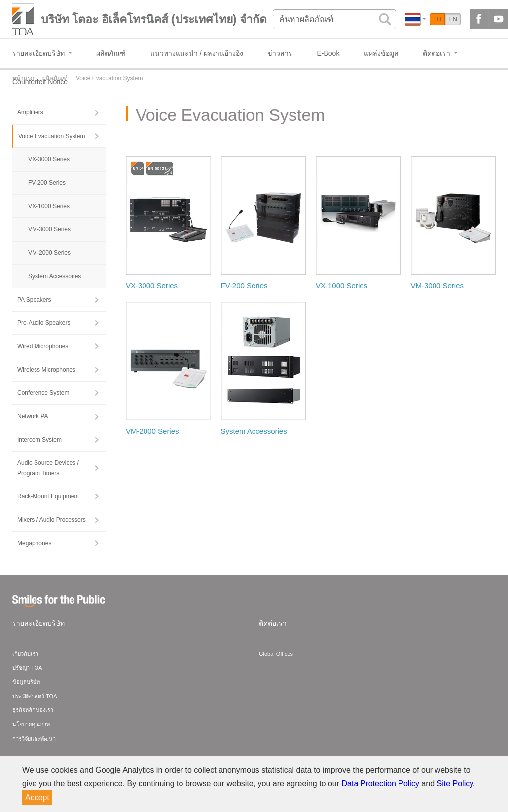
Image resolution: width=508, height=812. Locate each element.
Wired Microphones (43, 346)
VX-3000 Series (49, 159)
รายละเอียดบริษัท (38, 623)
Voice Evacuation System (52, 136)
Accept (37, 797)
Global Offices (276, 654)
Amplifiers (30, 112)
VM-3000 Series (49, 229)
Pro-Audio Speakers (44, 323)
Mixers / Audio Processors (52, 520)
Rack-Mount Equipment (48, 496)
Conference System (43, 393)
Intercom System (39, 440)
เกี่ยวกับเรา (25, 654)
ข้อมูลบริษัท (26, 682)
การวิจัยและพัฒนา (34, 739)
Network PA (33, 416)
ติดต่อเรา (273, 623)
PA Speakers (34, 300)
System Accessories (54, 276)
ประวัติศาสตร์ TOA (35, 696)
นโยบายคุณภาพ (31, 724)
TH (437, 19)
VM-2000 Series (49, 253)
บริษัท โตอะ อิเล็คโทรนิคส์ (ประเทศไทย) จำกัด (154, 19)
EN (453, 19)
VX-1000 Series (49, 206)
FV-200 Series (47, 183)
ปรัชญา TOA (27, 668)
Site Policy (455, 784)
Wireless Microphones (46, 370)
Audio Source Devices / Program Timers (48, 468)
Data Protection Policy (381, 784)
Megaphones (34, 543)
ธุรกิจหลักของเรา (33, 710)
